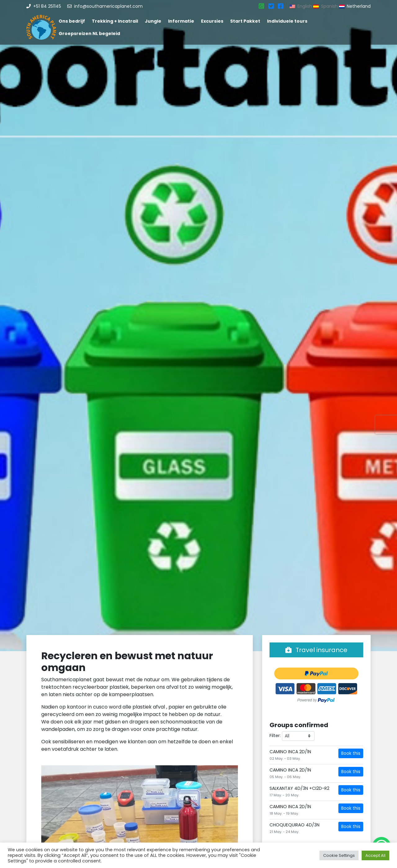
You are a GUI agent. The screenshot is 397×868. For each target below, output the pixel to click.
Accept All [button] (375, 855)
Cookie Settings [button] (339, 855)
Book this (351, 753)
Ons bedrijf (72, 21)
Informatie (181, 21)
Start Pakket (245, 21)
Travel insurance (316, 650)
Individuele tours (287, 21)
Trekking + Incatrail (115, 21)
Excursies (212, 21)
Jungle (153, 21)
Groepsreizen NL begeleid (89, 34)
